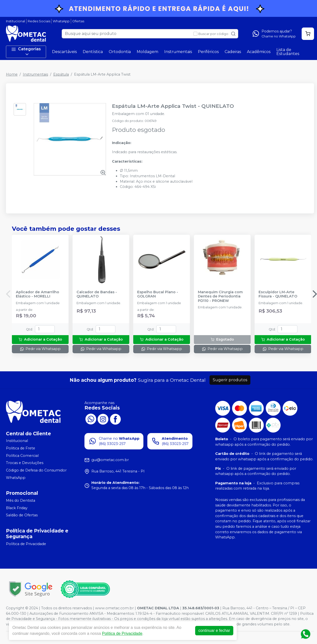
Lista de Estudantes (288, 52)
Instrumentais (178, 52)
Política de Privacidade (26, 544)
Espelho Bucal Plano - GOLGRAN (158, 294)
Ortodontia (120, 52)
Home (12, 74)
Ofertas (78, 21)
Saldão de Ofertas (22, 515)
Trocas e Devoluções (25, 463)
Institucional (15, 21)
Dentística (93, 52)
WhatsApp (61, 21)
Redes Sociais (39, 21)
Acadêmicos (259, 52)
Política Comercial (22, 456)
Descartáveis (64, 52)
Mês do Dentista (21, 500)
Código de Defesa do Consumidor (36, 470)
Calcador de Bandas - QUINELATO (97, 294)
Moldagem (147, 52)
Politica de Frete (21, 448)
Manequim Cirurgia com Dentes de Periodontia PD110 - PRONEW (220, 296)
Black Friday (17, 508)
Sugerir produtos (230, 380)
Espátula (61, 74)
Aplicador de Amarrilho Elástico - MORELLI (38, 294)
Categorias (26, 52)
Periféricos (208, 52)
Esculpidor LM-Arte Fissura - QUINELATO (278, 294)
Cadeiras (233, 52)
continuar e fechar (214, 630)
